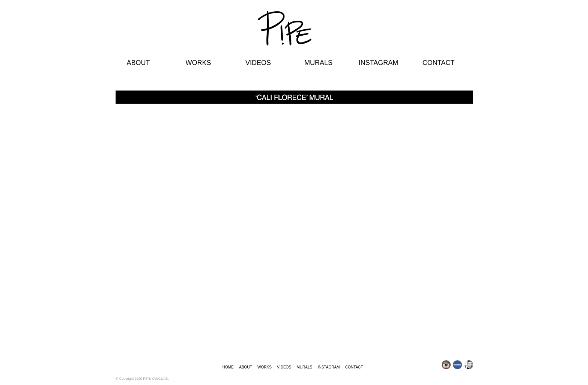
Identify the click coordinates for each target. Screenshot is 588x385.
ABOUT (138, 63)
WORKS (198, 63)
